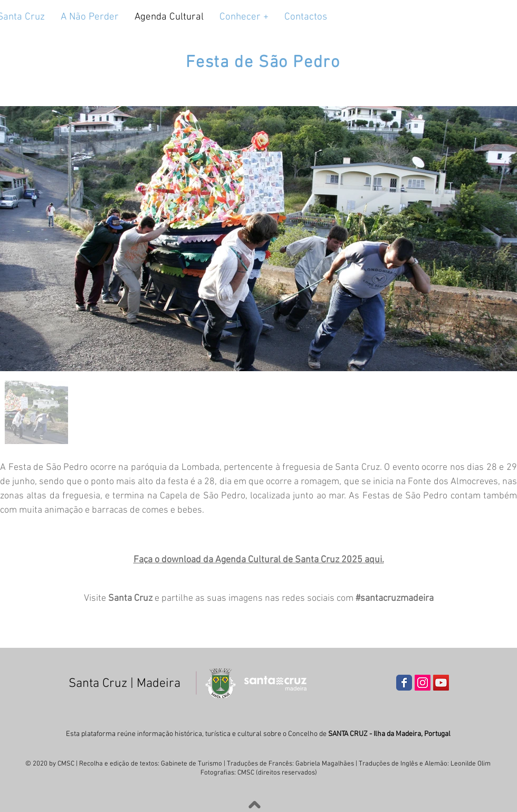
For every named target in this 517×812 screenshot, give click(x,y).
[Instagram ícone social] (423, 683)
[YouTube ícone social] (441, 683)
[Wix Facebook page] (404, 683)
